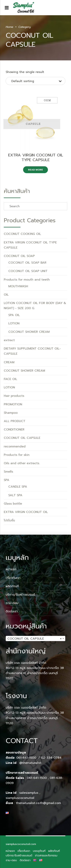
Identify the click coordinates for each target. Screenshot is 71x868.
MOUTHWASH (18, 286)
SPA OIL (14, 315)
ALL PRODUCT (15, 421)
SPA (7, 480)
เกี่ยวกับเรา (13, 578)
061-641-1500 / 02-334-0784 (39, 758)
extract (9, 340)
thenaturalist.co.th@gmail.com (38, 803)
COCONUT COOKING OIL (22, 234)
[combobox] (35, 638)
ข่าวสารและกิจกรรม (46, 855)
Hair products (14, 396)
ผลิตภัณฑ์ (12, 586)
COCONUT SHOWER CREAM (29, 332)
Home (9, 27)
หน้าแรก (11, 569)
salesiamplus (29, 793)
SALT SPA (15, 495)
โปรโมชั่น (9, 520)
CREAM (9, 362)
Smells (8, 472)
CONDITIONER (14, 430)
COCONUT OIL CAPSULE (22, 438)
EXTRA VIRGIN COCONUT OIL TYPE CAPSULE (36, 157)
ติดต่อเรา (12, 611)
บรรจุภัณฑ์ (39, 851)
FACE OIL (11, 379)
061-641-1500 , (38, 778)
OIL (6, 295)
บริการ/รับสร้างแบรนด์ (20, 595)
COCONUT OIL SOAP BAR (27, 263)
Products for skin (17, 455)
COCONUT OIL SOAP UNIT (28, 271)
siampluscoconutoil (20, 798)
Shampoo (11, 413)
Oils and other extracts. (22, 463)
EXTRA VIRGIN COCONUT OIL (26, 512)
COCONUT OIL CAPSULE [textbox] (34, 639)
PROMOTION (13, 404)
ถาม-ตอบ (12, 603)
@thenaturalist (30, 763)
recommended (15, 446)
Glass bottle (13, 504)
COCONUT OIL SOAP (19, 256)
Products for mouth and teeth (27, 280)
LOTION (14, 323)
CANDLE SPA (18, 487)
